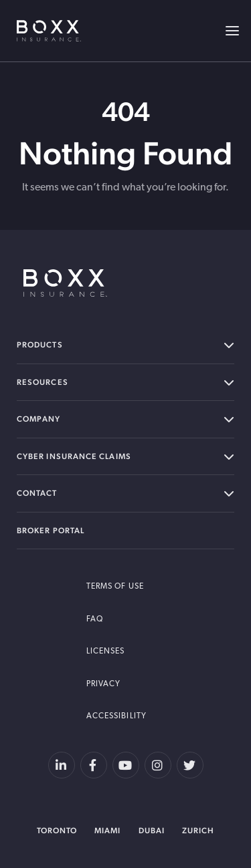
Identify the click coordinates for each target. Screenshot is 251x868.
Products (125, 345)
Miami (107, 831)
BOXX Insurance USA (49, 31)
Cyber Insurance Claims (125, 457)
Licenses (106, 652)
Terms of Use (115, 587)
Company (125, 419)
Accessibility (116, 716)
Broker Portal (51, 531)
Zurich (198, 831)
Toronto (57, 831)
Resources (125, 383)
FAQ (95, 619)
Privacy (104, 684)
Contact (125, 493)
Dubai (152, 831)
